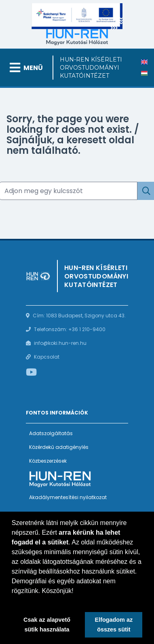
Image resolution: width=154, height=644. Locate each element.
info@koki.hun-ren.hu (60, 343)
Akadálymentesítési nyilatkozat (68, 497)
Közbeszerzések (48, 461)
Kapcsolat (47, 357)
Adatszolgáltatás (51, 433)
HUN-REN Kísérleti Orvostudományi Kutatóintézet (91, 68)
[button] (13, 601)
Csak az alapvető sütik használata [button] (47, 625)
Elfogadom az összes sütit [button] (114, 625)
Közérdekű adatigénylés (59, 447)
